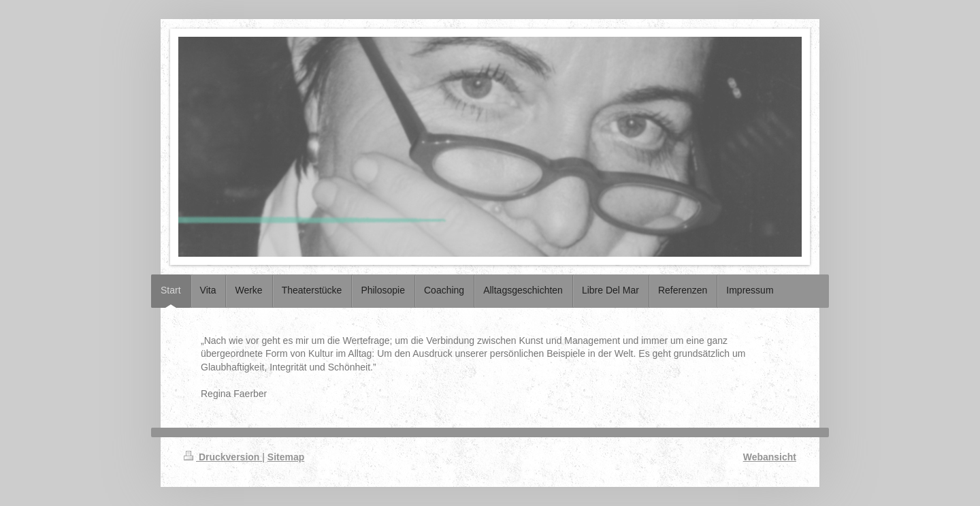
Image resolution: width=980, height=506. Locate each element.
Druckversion (223, 457)
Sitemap (286, 457)
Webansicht (770, 457)
